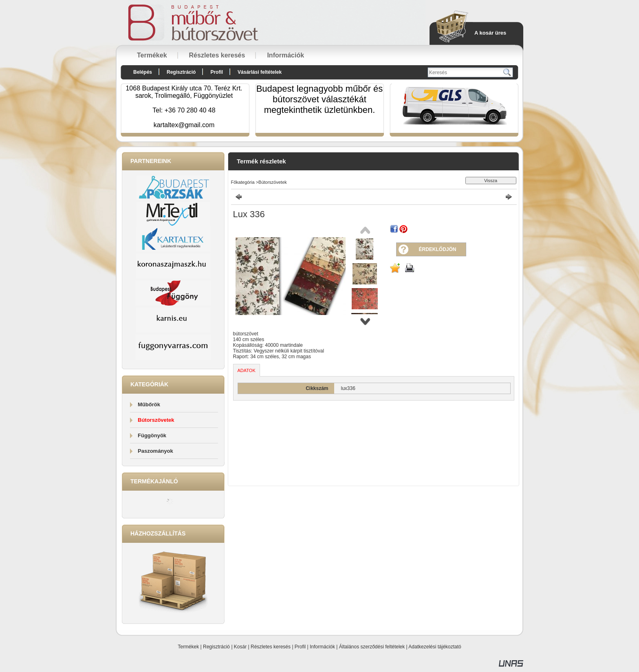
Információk (322, 647)
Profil (300, 647)
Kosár (240, 647)
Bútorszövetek (156, 420)
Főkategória (243, 182)
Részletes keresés (271, 647)
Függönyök (152, 435)
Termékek (188, 647)
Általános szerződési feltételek (372, 647)
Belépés (143, 72)
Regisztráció (216, 647)
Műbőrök (149, 404)
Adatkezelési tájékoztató (435, 647)
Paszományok (155, 451)
